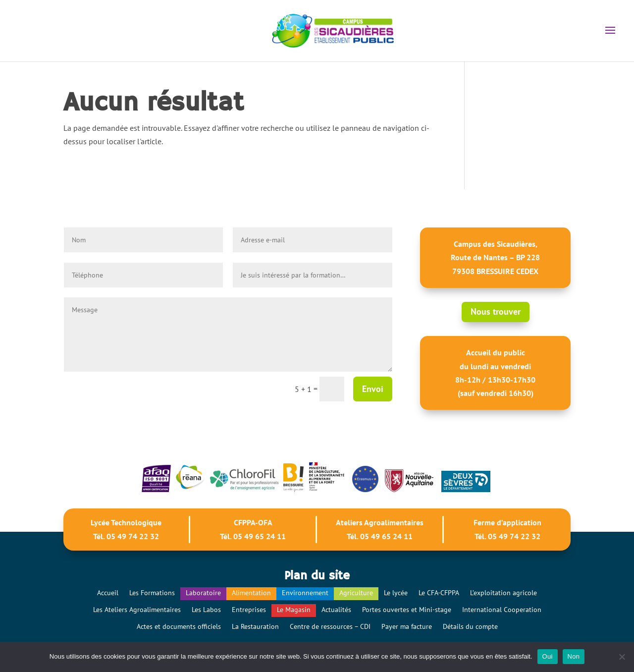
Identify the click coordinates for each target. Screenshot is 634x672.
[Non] (622, 657)
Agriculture (356, 593)
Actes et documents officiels (179, 626)
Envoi (373, 389)
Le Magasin (294, 610)
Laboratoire (203, 593)
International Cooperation (502, 610)
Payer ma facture (407, 626)
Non (574, 656)
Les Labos (206, 610)
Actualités (336, 610)
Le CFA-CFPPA (439, 593)
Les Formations (152, 593)
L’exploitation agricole (503, 593)
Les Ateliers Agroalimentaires (137, 610)
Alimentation (251, 593)
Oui (548, 656)
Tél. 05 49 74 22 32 (126, 536)
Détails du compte (470, 626)
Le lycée (396, 593)
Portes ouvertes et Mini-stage (407, 610)
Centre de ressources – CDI (330, 626)
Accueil (108, 593)
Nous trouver (496, 311)
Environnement (305, 593)
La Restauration (255, 626)
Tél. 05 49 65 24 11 (253, 536)
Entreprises (249, 610)
